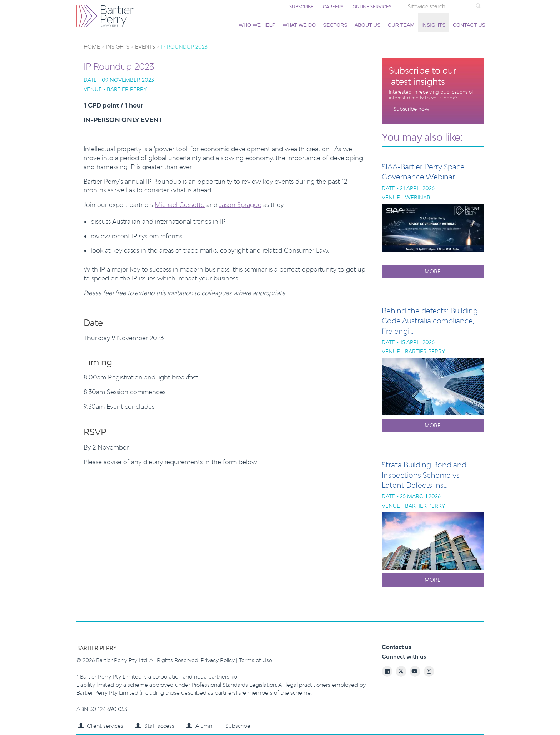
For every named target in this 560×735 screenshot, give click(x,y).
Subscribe (301, 7)
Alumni (200, 726)
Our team (401, 25)
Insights (433, 25)
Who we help (257, 25)
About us (368, 25)
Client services (101, 726)
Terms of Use (256, 660)
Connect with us (404, 657)
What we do (299, 25)
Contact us (469, 25)
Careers (333, 7)
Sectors (335, 25)
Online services (372, 7)
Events (145, 47)
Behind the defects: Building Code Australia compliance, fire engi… (430, 321)
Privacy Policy (218, 660)
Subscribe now (411, 109)
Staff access (155, 726)
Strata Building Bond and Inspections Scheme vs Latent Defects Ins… (424, 475)
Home (92, 47)
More (433, 271)
